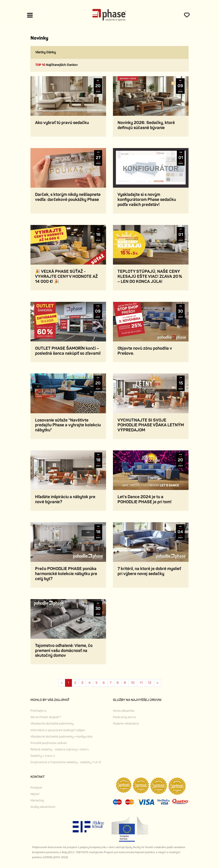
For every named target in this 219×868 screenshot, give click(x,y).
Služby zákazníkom (43, 807)
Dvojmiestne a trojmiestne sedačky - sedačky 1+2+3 (66, 762)
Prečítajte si (38, 711)
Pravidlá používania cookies (49, 743)
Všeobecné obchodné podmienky (52, 724)
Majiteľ (35, 794)
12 (150, 683)
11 (141, 683)
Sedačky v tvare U (43, 756)
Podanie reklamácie (126, 724)
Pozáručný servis (124, 717)
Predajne (36, 788)
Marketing (37, 800)
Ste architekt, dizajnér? (46, 717)
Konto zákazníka (124, 711)
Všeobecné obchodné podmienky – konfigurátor (62, 737)
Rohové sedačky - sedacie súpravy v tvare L (60, 749)
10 (133, 683)
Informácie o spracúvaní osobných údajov (58, 730)
